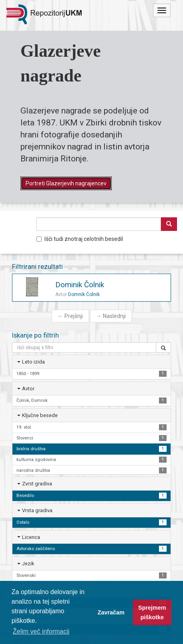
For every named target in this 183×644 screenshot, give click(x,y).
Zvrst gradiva (37, 484)
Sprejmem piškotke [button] (152, 612)
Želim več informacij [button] (41, 631)
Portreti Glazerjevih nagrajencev (66, 183)
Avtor (28, 389)
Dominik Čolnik (80, 285)
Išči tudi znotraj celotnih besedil (80, 239)
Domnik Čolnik (84, 294)
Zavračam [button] (111, 612)
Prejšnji (70, 316)
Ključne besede (40, 415)
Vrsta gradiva (37, 510)
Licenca (31, 537)
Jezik (28, 563)
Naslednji (111, 316)
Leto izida (33, 362)
